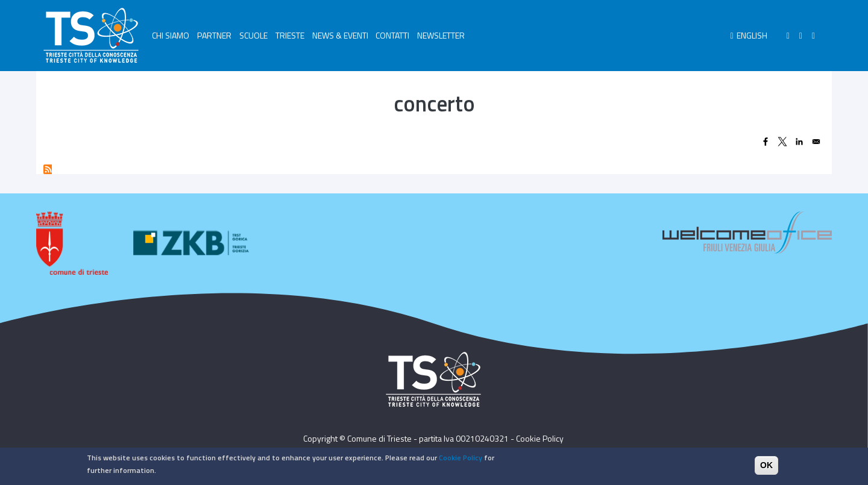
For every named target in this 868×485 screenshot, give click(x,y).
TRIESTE (290, 35)
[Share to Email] (816, 142)
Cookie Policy (540, 438)
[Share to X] (782, 142)
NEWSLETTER (441, 35)
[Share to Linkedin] (799, 142)
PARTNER (214, 35)
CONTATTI (392, 35)
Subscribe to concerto (48, 169)
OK (766, 468)
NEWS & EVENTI (340, 35)
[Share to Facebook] (766, 142)
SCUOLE (253, 35)
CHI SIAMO (171, 35)
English (752, 35)
